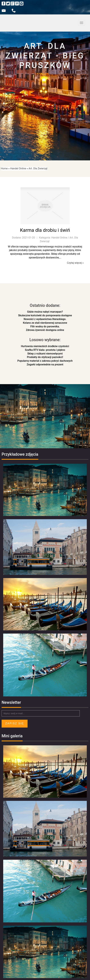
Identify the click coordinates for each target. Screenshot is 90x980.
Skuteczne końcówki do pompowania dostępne (45, 315)
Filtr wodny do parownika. (45, 326)
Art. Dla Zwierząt (38, 168)
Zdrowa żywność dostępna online (45, 330)
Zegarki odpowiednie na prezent (45, 364)
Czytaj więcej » (75, 263)
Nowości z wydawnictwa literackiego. (45, 319)
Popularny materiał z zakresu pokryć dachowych (45, 361)
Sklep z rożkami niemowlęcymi (45, 354)
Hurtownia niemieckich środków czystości (45, 346)
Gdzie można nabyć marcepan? (45, 312)
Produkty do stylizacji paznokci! (45, 357)
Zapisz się (15, 723)
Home (4, 168)
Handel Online (18, 168)
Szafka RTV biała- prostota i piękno (45, 350)
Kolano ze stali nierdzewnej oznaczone (45, 323)
